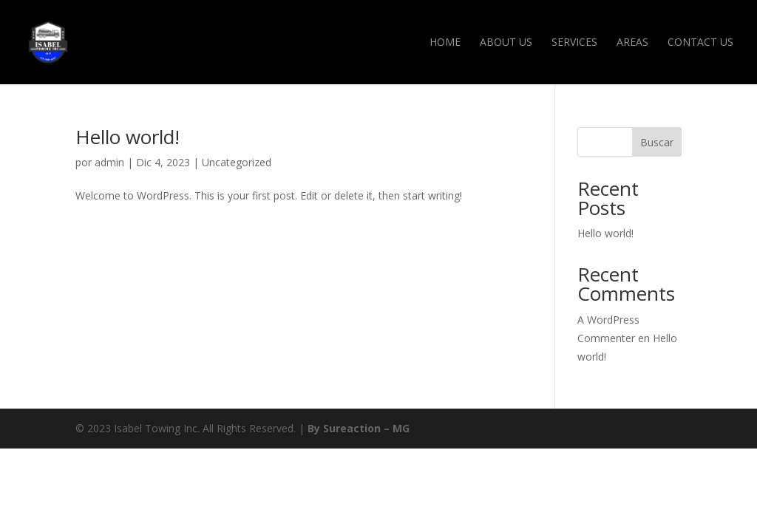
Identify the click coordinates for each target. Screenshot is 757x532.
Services (574, 43)
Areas (632, 43)
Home (445, 43)
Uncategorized (237, 162)
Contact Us (700, 43)
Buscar (657, 142)
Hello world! (128, 137)
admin (109, 162)
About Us (506, 43)
